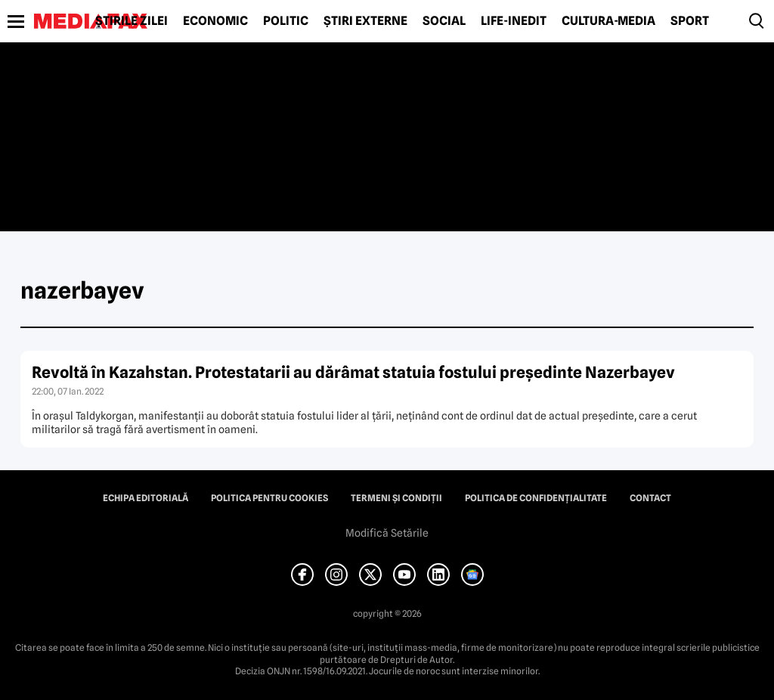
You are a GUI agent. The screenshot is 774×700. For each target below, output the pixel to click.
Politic (286, 21)
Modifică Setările (387, 533)
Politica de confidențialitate (536, 498)
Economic (215, 21)
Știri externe (365, 21)
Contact (650, 498)
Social (444, 21)
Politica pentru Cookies (269, 498)
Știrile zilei (132, 21)
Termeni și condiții (396, 498)
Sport (690, 21)
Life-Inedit (514, 21)
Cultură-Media (608, 21)
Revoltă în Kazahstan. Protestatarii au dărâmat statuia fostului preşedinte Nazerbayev (353, 372)
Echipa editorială (146, 498)
